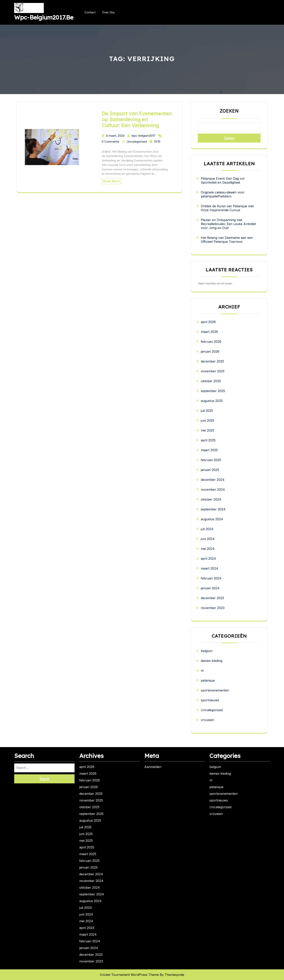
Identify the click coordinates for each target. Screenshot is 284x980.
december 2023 (212, 598)
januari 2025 (210, 470)
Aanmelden (153, 767)
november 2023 (213, 608)
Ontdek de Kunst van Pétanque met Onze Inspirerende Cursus (227, 208)
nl (202, 671)
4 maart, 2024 (115, 136)
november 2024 (213, 490)
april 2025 (208, 440)
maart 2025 (209, 450)
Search (44, 779)
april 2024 (208, 559)
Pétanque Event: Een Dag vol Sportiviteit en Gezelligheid (223, 180)
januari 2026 (210, 351)
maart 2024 (209, 568)
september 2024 (213, 509)
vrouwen (207, 720)
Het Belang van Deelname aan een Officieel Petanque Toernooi (227, 240)
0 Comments (111, 142)
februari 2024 (211, 578)
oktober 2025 (211, 381)
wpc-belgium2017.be (44, 17)
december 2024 (213, 480)
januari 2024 (210, 588)
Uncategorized (137, 142)
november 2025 (213, 371)
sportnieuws (210, 700)
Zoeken (229, 111)
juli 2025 (207, 411)
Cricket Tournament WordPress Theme (129, 975)
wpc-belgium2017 (143, 136)
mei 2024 (208, 549)
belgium (207, 651)
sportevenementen (215, 690)
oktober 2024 (211, 499)
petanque (208, 680)
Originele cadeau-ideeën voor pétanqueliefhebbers (223, 194)
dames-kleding (212, 661)
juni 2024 (208, 539)
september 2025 (213, 391)
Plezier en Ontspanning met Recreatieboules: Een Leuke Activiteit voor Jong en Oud (228, 224)
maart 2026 (209, 332)
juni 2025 (207, 420)
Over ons (108, 12)
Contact (90, 12)
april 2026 (208, 322)
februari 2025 (211, 460)
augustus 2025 (212, 401)
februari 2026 (211, 342)
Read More (111, 181)
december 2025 (212, 361)
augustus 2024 (212, 519)
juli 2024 (207, 529)
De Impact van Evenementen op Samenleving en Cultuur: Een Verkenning (137, 119)
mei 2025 (207, 430)
